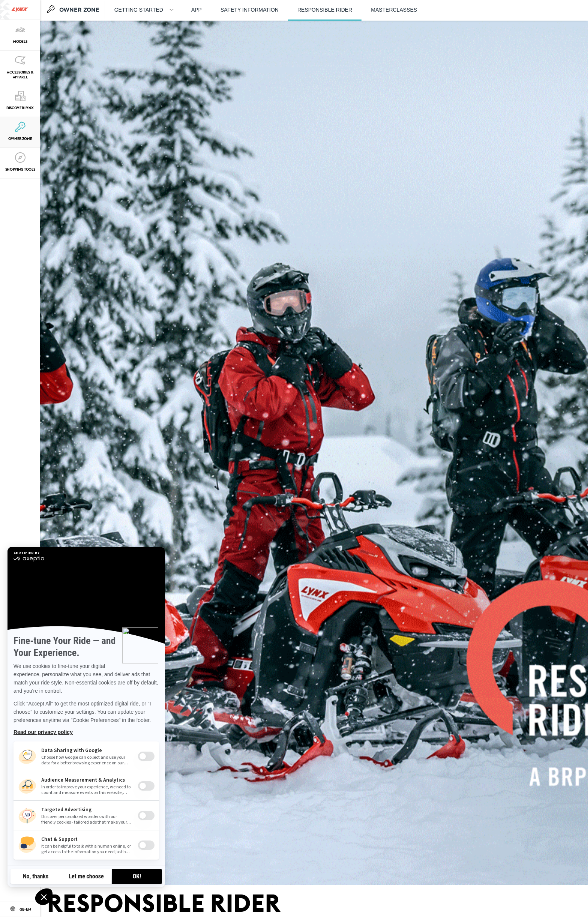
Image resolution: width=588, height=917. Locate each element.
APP (196, 10)
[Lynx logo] (20, 10)
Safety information (250, 10)
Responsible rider (325, 10)
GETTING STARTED (139, 10)
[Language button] (20, 909)
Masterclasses (394, 10)
